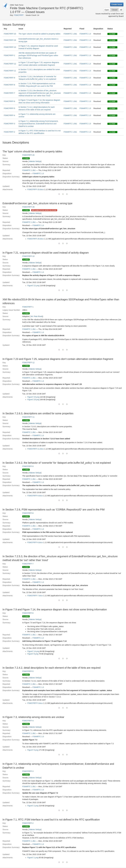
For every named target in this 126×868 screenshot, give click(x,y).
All (121, 10)
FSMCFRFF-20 (10, 34)
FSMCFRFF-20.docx (36, 189)
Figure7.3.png (33, 750)
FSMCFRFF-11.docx (36, 449)
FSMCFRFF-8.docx (35, 542)
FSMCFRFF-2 (9, 132)
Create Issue (117, 4)
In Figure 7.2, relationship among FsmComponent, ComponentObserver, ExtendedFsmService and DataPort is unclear (38, 124)
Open (107, 10)
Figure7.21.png (33, 286)
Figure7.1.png (33, 858)
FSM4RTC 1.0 (85, 34)
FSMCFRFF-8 (9, 85)
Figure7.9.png (33, 654)
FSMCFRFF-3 (9, 124)
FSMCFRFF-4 (9, 115)
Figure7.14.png (33, 651)
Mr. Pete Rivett (37, 316)
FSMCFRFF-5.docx (35, 703)
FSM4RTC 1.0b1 (70, 34)
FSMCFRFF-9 (9, 78)
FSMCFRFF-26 (10, 40)
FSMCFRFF (19, 15)
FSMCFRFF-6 (9, 101)
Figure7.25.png (33, 400)
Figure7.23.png (33, 397)
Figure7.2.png (33, 806)
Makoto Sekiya (35, 161)
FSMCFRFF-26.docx (36, 239)
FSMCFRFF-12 (10, 64)
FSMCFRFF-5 (9, 108)
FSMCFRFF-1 (9, 55)
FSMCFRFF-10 (10, 47)
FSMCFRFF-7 (9, 93)
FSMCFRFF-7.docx (35, 596)
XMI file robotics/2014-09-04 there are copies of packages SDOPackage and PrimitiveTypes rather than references (38, 55)
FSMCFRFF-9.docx (35, 496)
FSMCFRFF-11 (10, 71)
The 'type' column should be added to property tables (39, 34)
